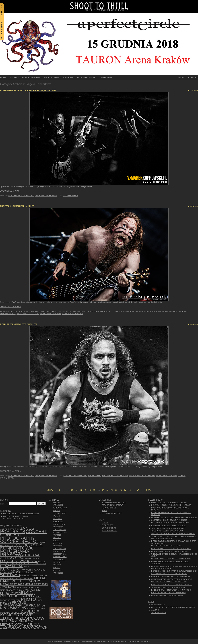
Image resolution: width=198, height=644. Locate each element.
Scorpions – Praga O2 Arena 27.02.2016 (169, 520)
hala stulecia (39, 564)
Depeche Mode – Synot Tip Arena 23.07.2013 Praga (174, 571)
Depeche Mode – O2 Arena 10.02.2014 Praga (171, 549)
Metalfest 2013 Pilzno (28, 587)
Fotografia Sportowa (112, 505)
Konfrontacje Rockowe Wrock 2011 (17, 579)
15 (85, 490)
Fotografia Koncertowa (21, 196)
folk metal (106, 311)
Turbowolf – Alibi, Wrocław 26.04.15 (168, 528)
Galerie (155, 610)
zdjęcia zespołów (22, 618)
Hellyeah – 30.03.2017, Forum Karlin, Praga (171, 505)
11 (68, 490)
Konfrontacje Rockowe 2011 (34, 575)
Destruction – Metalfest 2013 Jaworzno (170, 576)
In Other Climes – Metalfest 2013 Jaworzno (172, 585)
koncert (11, 569)
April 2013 (57, 543)
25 (129, 490)
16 (90, 490)
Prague (6, 603)
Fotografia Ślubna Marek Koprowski (21, 513)
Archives (68, 78)
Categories (106, 78)
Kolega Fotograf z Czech (15, 516)
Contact (193, 78)
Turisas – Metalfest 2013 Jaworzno (168, 587)
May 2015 (56, 516)
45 (138, 490)
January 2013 (59, 551)
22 (116, 490)
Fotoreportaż (109, 508)
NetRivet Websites (141, 641)
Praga (39, 600)
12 (72, 490)
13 (76, 490)
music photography (50, 314)
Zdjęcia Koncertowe (46, 196)
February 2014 (59, 530)
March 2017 (58, 505)
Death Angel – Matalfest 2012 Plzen (19, 324)
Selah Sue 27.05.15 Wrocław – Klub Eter (170, 523)
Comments (109, 528)
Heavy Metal (11, 566)
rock (5, 608)
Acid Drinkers (71, 196)
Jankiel (27, 567)
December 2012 (60, 554)
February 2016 (59, 513)
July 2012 (57, 562)
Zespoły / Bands (159, 613)
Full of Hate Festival (21, 564)
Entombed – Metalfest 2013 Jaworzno (169, 582)
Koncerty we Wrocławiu (18, 574)
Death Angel (95, 476)
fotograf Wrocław (19, 561)
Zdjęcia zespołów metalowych (17, 623)
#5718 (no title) (158, 604)
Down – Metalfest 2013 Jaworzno (167, 595)
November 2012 (60, 557)
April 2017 (57, 502)
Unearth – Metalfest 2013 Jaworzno (168, 593)
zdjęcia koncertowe (73, 314)
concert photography (75, 311)
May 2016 (56, 511)
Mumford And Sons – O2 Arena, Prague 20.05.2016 (174, 517)
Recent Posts (52, 78)
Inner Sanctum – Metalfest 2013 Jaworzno (171, 590)
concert (36, 532)
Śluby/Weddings (86, 78)
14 (81, 490)
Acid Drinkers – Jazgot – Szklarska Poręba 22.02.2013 (28, 90)
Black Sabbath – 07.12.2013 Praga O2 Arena (171, 559)
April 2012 (57, 570)
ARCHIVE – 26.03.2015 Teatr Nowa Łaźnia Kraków (173, 534)
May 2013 (56, 540)
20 (107, 490)
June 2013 (57, 538)
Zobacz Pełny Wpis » (11, 191)
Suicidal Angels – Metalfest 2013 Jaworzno (172, 579)
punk (43, 606)
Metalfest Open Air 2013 (12, 590)
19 (103, 490)
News (104, 511)
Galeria (14, 78)
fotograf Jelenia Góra (20, 557)
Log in (105, 523)
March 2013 (58, 546)
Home (3, 78)
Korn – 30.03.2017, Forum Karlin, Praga (169, 502)
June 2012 (57, 565)
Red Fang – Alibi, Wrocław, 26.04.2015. (168, 525)
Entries (108, 525)
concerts (12, 541)
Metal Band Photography (175, 311)
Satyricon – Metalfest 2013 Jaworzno (169, 574)
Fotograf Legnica (31, 558)
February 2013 (59, 549)
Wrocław (18, 608)
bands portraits (17, 530)
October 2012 (59, 559)
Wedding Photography (14, 519)
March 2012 (58, 573)
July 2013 (57, 535)
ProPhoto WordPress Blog (116, 641)
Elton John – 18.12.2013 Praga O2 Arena (169, 551)
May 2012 (56, 568)
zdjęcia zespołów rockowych (24, 626)
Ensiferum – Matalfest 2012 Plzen (18, 206)
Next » (148, 490)
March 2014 (58, 527)
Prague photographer (14, 604)
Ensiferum (94, 311)
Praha (34, 605)
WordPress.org (110, 531)
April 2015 (57, 519)
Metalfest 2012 (8, 314)
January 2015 (59, 524)
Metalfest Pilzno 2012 (28, 314)
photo (29, 599)
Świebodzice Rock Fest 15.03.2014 (167, 546)
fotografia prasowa (150, 311)
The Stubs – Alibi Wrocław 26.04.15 (167, 531)
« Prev (50, 490)
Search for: (4, 504)
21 (112, 490)
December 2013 (60, 532)
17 (94, 490)
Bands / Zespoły (31, 78)
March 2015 (58, 521)
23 (121, 490)
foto (31, 541)
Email (181, 78)
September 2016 (60, 508)
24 (125, 490)
